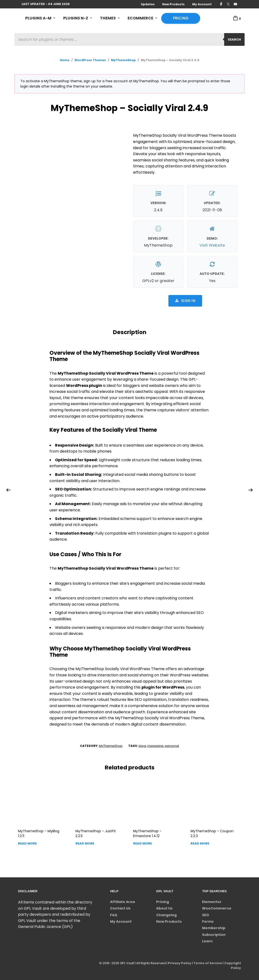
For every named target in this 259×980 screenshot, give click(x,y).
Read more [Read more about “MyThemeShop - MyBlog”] (27, 842)
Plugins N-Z (76, 18)
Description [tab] (130, 332)
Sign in (185, 301)
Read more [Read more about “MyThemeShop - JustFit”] (85, 842)
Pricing (181, 18)
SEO (206, 914)
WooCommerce (217, 907)
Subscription (214, 933)
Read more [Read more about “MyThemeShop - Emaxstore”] (142, 842)
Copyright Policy (232, 964)
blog (142, 745)
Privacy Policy (178, 962)
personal (172, 745)
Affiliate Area (122, 901)
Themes (108, 18)
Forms (208, 920)
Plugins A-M (38, 18)
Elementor (212, 901)
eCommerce (140, 18)
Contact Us (120, 907)
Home (65, 60)
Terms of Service (207, 962)
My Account (202, 4)
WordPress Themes (90, 60)
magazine (155, 745)
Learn (207, 940)
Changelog (166, 914)
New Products (173, 4)
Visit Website (212, 246)
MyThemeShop (123, 60)
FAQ (114, 914)
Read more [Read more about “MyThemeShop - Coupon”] (200, 842)
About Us (164, 907)
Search (234, 40)
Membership (214, 927)
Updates (148, 4)
